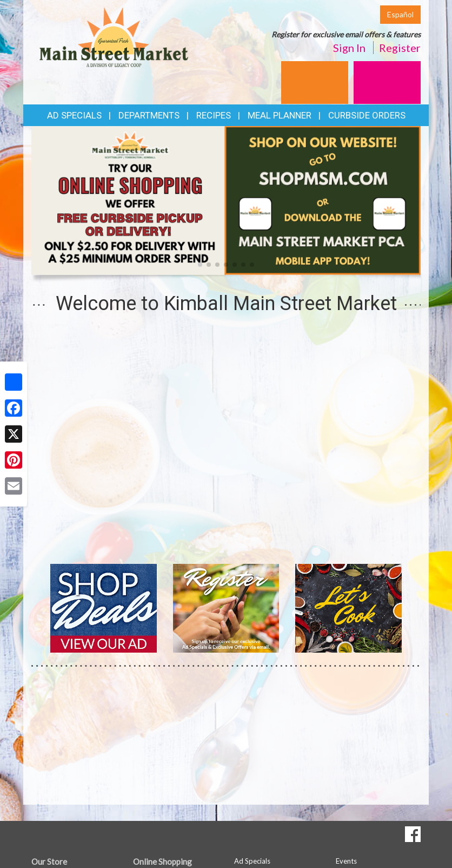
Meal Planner (280, 115)
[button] (200, 265)
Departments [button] (149, 115)
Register (400, 48)
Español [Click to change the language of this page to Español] (400, 14)
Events (346, 861)
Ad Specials (74, 115)
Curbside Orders (367, 115)
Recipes (214, 115)
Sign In (349, 48)
